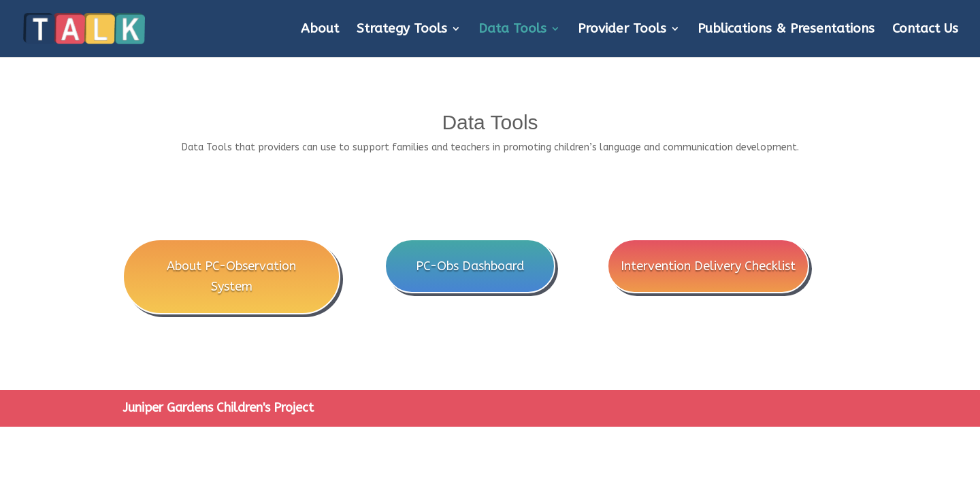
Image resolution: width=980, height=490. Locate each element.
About (320, 30)
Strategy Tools (402, 30)
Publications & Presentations (786, 30)
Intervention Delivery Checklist (708, 266)
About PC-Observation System (231, 277)
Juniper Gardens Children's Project (218, 408)
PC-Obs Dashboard (470, 266)
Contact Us (925, 30)
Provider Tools (622, 30)
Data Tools (512, 30)
